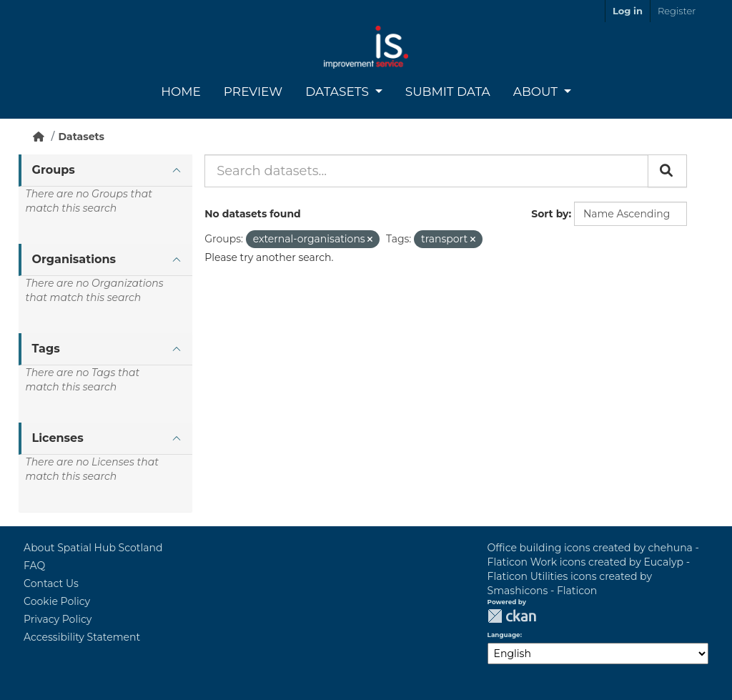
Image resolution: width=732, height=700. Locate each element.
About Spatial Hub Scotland (93, 548)
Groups (54, 170)
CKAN (512, 616)
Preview (253, 92)
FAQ (34, 566)
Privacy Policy (58, 619)
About (537, 92)
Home (181, 92)
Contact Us (51, 583)
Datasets (338, 92)
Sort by (550, 214)
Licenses (58, 438)
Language (504, 635)
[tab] (105, 171)
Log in (628, 11)
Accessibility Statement (82, 637)
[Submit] (667, 171)
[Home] (39, 137)
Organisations (74, 259)
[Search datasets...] (426, 171)
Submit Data (448, 92)
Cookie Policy (57, 601)
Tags (46, 349)
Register (677, 11)
